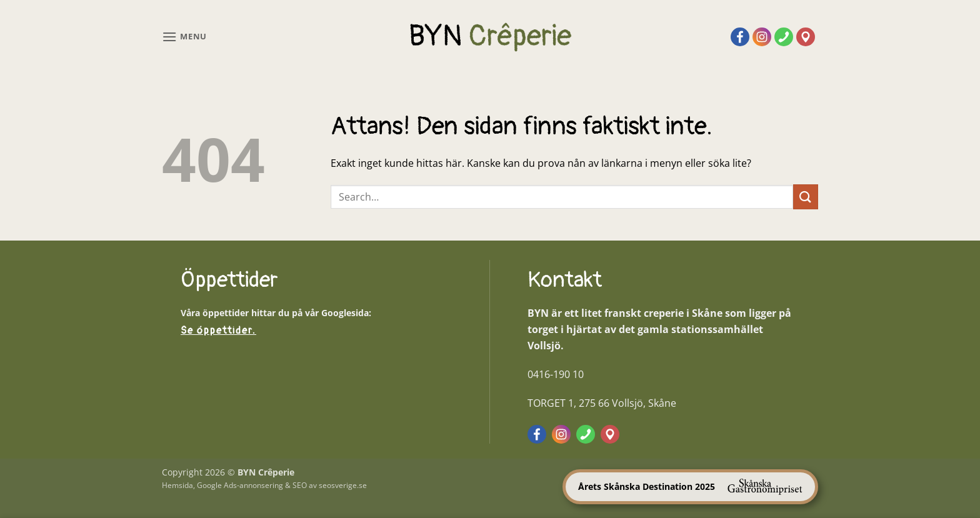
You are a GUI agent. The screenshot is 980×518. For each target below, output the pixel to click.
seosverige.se (343, 485)
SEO (300, 485)
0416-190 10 (556, 374)
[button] (184, 37)
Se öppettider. (218, 331)
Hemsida (177, 485)
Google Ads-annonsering (240, 485)
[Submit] (806, 197)
